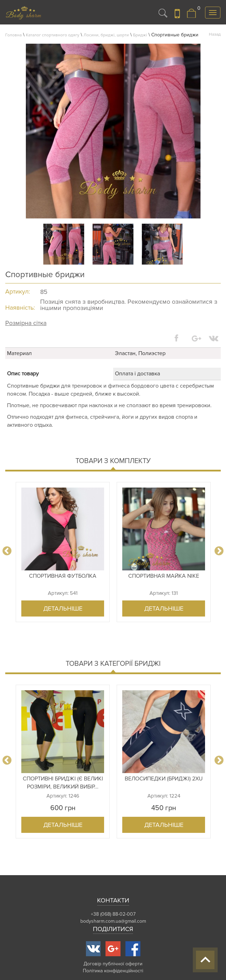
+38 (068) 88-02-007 (113, 914)
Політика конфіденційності (113, 971)
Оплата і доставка (137, 374)
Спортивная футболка (63, 576)
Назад (215, 34)
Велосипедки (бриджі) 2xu (164, 779)
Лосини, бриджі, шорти (106, 35)
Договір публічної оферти (113, 964)
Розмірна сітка (26, 323)
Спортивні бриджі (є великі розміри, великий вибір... (63, 783)
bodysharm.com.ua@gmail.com (113, 921)
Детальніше (63, 608)
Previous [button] (7, 551)
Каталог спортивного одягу (53, 35)
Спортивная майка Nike (164, 576)
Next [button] (219, 551)
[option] (63, 552)
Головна (13, 35)
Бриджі (140, 35)
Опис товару (23, 374)
